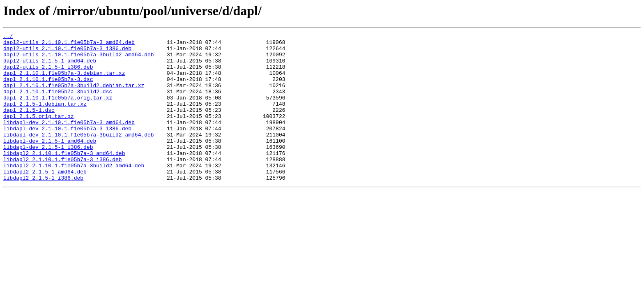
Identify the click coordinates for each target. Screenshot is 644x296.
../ (8, 37)
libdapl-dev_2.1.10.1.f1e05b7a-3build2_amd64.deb (79, 155)
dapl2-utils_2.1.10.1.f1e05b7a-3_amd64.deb (69, 44)
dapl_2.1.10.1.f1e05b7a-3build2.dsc (58, 104)
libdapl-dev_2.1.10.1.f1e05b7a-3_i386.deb (67, 148)
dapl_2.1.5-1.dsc (29, 126)
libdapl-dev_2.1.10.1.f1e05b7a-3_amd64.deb (69, 141)
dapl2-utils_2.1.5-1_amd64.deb (50, 67)
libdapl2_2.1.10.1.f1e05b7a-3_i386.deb (63, 185)
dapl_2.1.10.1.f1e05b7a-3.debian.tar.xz (64, 81)
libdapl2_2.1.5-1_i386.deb (43, 207)
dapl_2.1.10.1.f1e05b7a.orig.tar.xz (58, 111)
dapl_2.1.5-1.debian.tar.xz (45, 118)
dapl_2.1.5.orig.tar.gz (39, 133)
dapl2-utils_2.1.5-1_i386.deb (48, 74)
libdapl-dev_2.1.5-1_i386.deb (48, 170)
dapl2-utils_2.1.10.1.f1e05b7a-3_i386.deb (67, 52)
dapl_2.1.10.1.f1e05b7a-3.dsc (48, 89)
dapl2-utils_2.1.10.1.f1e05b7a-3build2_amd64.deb (79, 59)
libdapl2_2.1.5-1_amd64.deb (45, 200)
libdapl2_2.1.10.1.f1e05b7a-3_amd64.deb (64, 178)
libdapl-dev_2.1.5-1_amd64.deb (50, 163)
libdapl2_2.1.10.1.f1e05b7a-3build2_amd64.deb (74, 192)
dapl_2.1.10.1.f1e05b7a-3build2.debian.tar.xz (74, 96)
